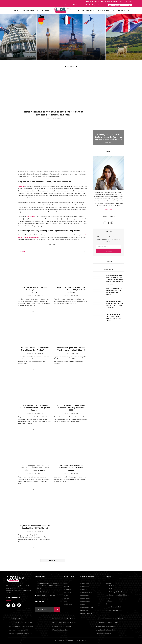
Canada (108, 598)
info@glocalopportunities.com (46, 595)
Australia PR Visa (110, 586)
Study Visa (43, 47)
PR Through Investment (84, 10)
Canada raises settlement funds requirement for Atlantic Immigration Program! (35, 408)
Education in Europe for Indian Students (63, 619)
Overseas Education (29, 10)
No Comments (57, 118)
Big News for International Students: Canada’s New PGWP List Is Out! (35, 527)
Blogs (94, 5)
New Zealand (31, 217)
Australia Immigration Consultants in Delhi (21, 626)
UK (106, 604)
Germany (21, 186)
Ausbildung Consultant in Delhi (18, 619)
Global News (76, 5)
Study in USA (84, 590)
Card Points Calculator (112, 610)
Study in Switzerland (86, 614)
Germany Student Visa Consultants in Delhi (64, 623)
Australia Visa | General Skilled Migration (117, 595)
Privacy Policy (68, 605)
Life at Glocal (86, 5)
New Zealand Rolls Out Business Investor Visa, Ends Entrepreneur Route (35, 290)
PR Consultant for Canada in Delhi (62, 626)
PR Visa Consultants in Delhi (60, 630)
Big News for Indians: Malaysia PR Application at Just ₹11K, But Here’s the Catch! (71, 290)
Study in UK (84, 605)
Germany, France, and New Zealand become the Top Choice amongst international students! (64, 51)
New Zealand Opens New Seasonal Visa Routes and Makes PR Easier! (71, 349)
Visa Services (103, 10)
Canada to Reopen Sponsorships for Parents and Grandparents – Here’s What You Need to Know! (35, 468)
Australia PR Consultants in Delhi (18, 630)
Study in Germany (85, 599)
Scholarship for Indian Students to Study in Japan (109, 623)
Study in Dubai (84, 611)
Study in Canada (85, 584)
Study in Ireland (85, 596)
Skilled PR (46, 10)
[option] (71, 37)
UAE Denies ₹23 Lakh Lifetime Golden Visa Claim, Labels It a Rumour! (71, 468)
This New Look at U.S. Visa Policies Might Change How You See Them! (35, 349)
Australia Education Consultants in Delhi (21, 623)
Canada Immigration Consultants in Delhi (21, 634)
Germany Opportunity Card (113, 607)
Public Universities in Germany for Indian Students (109, 619)
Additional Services (120, 10)
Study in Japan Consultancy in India (105, 630)
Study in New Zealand (87, 608)
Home (16, 10)
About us (67, 587)
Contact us (101, 5)
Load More (53, 560)
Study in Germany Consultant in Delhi (106, 626)
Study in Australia (85, 602)
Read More (98, 56)
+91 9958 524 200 (43, 592)
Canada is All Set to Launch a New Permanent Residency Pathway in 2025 (71, 408)
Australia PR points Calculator (114, 589)
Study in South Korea (86, 593)
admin (23, 252)
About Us (68, 5)
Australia (108, 584)
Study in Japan (84, 587)
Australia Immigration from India (115, 592)
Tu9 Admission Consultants (103, 634)
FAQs (66, 602)
